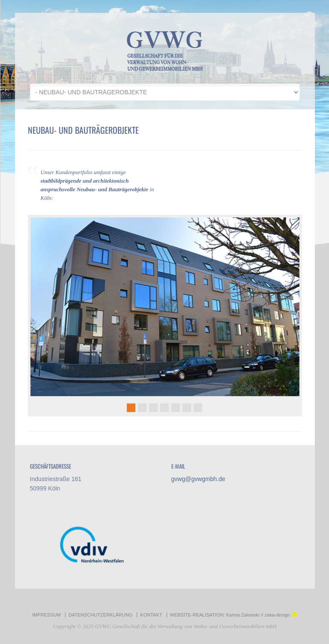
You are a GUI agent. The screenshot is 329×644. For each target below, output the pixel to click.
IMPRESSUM (46, 615)
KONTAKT (151, 615)
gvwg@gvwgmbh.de (198, 479)
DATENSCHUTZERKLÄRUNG (101, 615)
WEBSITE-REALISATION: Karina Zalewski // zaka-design (234, 615)
